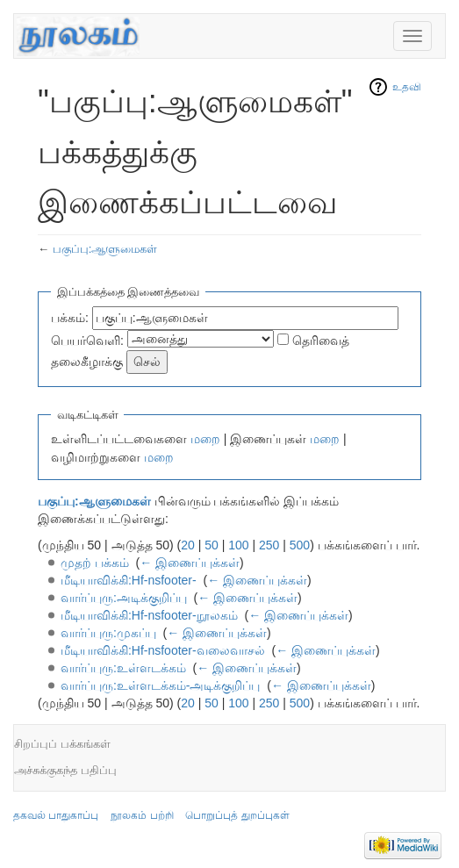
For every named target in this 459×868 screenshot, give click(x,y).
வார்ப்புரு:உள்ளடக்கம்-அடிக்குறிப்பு (161, 685)
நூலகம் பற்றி (142, 815)
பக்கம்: (70, 318)
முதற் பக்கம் (95, 563)
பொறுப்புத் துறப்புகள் (237, 815)
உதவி (407, 87)
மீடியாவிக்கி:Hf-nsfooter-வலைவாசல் (163, 650)
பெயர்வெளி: (87, 341)
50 (212, 545)
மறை (205, 439)
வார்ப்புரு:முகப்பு (108, 633)
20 (188, 545)
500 (300, 545)
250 (269, 545)
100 (238, 545)
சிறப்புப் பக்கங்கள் (62, 744)
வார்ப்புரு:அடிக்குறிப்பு (124, 598)
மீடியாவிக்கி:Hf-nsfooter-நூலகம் (149, 615)
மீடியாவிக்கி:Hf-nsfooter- (129, 580)
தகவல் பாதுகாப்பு (56, 815)
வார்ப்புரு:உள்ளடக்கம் (123, 668)
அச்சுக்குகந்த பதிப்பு (65, 770)
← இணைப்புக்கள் (190, 563)
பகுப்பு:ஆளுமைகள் (105, 249)
